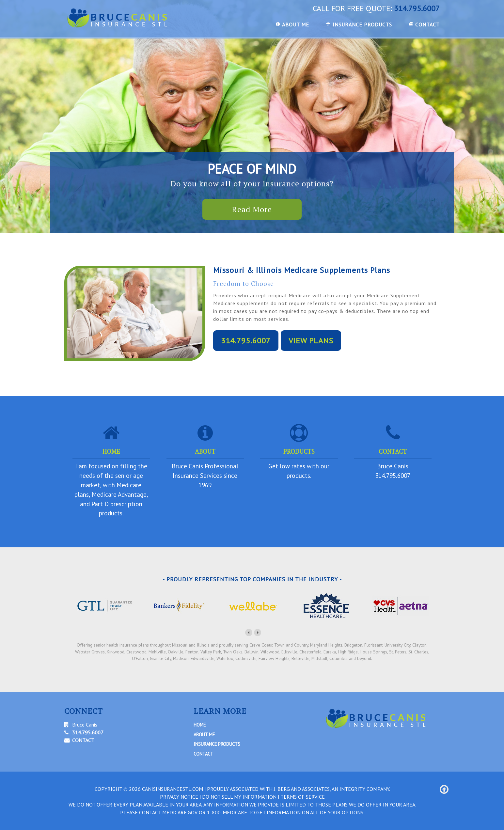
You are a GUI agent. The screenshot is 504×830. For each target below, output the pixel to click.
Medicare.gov (180, 812)
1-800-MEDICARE (227, 812)
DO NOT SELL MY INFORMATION (239, 797)
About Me (204, 735)
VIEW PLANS (311, 341)
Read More (252, 209)
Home (200, 725)
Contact (203, 754)
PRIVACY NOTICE (179, 797)
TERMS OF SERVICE (303, 797)
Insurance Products (217, 744)
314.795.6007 (417, 8)
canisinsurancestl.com (173, 789)
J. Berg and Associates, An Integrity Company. (332, 789)
